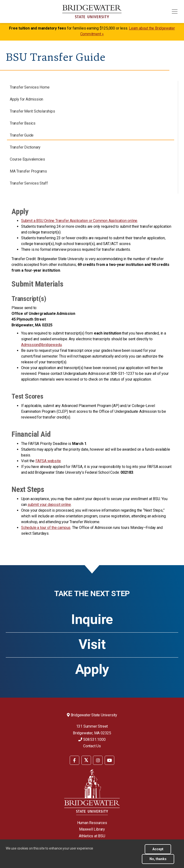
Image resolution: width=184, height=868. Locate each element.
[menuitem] (75, 760)
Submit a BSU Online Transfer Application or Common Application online (79, 221)
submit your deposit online (49, 505)
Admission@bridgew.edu (41, 345)
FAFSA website (48, 461)
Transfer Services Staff (29, 183)
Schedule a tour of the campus (46, 528)
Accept (158, 849)
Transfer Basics (23, 123)
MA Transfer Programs (28, 171)
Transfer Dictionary (25, 147)
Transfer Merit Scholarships (32, 111)
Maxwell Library (92, 829)
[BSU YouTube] (109, 760)
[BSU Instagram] (98, 760)
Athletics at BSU (92, 836)
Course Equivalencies (27, 159)
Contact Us (92, 746)
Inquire (92, 619)
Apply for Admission (26, 99)
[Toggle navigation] (175, 12)
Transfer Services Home (30, 87)
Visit (92, 644)
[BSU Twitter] (86, 760)
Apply (92, 669)
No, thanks (158, 859)
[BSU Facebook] (75, 760)
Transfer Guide (22, 135)
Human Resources (92, 823)
